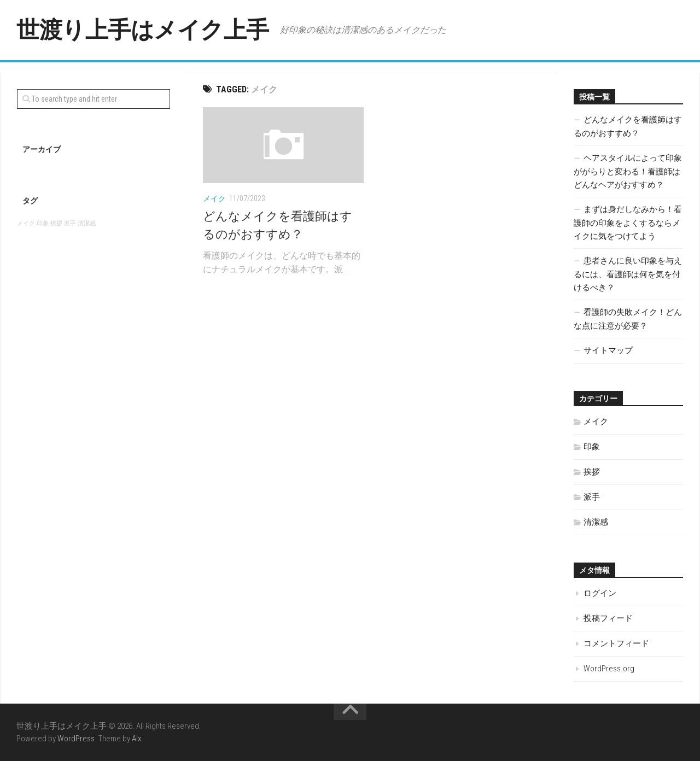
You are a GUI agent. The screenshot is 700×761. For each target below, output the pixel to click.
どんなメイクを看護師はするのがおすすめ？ (628, 127)
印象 (592, 447)
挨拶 (592, 472)
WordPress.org (609, 669)
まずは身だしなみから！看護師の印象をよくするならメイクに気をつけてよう (628, 223)
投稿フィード (608, 618)
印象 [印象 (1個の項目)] (43, 223)
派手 (592, 497)
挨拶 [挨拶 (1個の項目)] (56, 223)
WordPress (76, 739)
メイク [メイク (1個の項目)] (26, 223)
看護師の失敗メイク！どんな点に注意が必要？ (628, 319)
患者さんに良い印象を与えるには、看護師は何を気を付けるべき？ (628, 274)
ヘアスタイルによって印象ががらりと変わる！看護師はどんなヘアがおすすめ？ (628, 171)
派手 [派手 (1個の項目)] (70, 223)
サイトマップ (608, 350)
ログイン (600, 593)
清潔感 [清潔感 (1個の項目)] (87, 223)
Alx (136, 739)
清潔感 (596, 522)
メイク (214, 198)
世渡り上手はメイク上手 (143, 30)
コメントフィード (616, 643)
